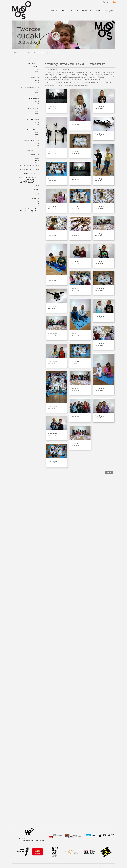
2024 (35, 53)
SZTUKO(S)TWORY (29, 53)
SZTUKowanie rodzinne (30, 88)
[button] (104, 2)
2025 (37, 72)
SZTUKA (21, 53)
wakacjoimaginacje (31, 140)
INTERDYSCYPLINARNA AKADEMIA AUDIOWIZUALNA (24, 180)
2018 (37, 160)
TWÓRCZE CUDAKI (32, 119)
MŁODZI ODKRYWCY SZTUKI (29, 170)
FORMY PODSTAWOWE (31, 174)
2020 (37, 201)
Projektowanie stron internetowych (107, 867)
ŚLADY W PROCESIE (32, 151)
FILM (37, 186)
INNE (37, 194)
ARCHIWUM (35, 155)
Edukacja (16, 53)
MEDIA (37, 190)
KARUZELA (35, 67)
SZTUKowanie (34, 77)
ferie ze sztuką (33, 130)
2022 (37, 158)
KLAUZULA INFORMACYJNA (28, 209)
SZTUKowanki (34, 98)
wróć (109, 472)
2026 (37, 70)
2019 (37, 203)
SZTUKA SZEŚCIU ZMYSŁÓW (29, 165)
